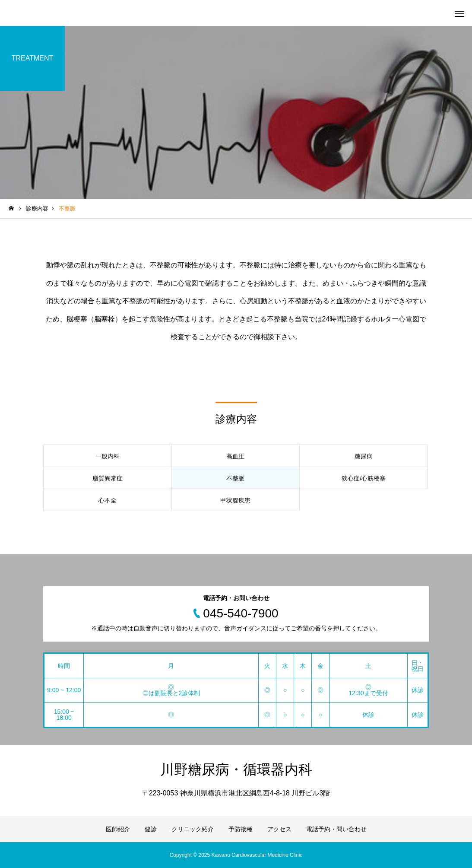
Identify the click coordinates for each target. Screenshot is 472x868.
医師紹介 (118, 829)
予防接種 (241, 829)
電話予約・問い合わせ (336, 829)
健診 (151, 829)
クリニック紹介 (193, 829)
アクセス (279, 829)
